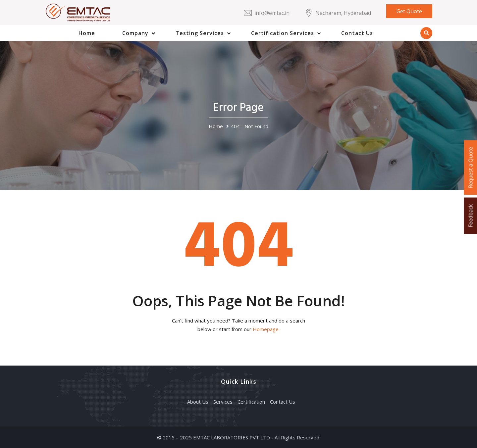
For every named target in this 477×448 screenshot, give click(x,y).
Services (223, 402)
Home (87, 33)
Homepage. (266, 329)
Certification (251, 402)
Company (135, 33)
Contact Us (357, 33)
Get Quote (409, 11)
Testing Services (200, 33)
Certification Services (283, 33)
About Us (198, 402)
